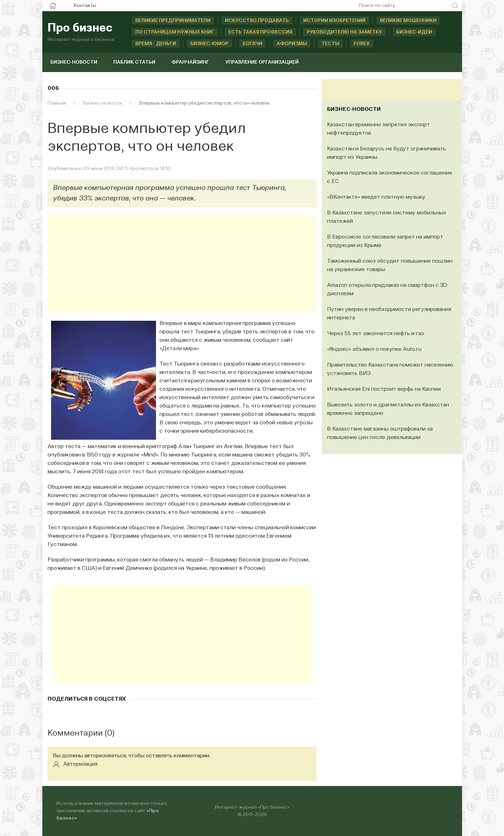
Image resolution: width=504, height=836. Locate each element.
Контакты (85, 6)
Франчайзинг (190, 62)
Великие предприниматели (173, 21)
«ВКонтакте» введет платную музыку (376, 197)
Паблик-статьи (134, 62)
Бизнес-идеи (414, 32)
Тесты (330, 44)
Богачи (253, 44)
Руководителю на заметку (344, 32)
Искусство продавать (257, 21)
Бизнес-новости (74, 62)
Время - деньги (156, 44)
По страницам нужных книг (175, 32)
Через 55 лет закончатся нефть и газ (375, 334)
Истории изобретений (334, 21)
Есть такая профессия (260, 32)
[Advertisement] (182, 263)
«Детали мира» (179, 349)
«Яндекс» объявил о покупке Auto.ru (374, 349)
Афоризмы (292, 44)
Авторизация (75, 764)
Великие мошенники (408, 21)
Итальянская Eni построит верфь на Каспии (384, 389)
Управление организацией (262, 62)
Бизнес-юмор (209, 44)
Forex (362, 44)
